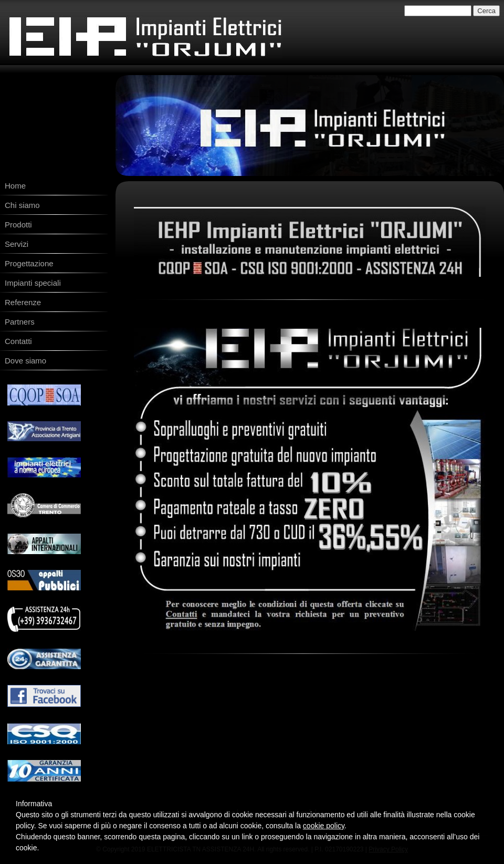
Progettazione (29, 263)
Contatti (18, 341)
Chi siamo (22, 205)
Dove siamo (25, 361)
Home (15, 186)
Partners (20, 322)
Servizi (17, 244)
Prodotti (18, 225)
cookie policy (324, 826)
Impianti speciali (33, 283)
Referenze (23, 302)
